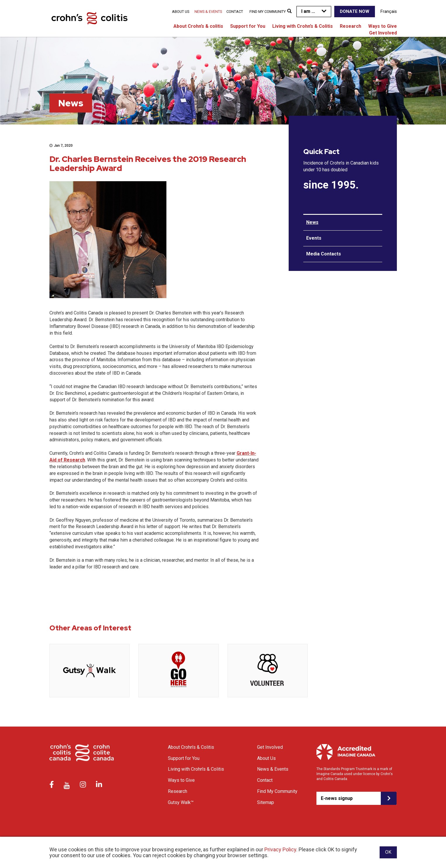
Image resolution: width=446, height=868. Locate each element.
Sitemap (266, 802)
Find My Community (268, 12)
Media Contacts (324, 254)
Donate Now (355, 11)
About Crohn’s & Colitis (191, 747)
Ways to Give (383, 26)
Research (351, 26)
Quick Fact (321, 152)
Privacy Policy (280, 849)
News (312, 222)
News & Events (208, 12)
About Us (181, 12)
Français (389, 11)
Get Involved (383, 33)
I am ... (308, 11)
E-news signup (337, 798)
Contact (235, 12)
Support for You (248, 26)
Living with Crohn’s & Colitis (303, 26)
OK (388, 852)
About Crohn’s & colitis (198, 26)
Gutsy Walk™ (181, 802)
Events (314, 238)
